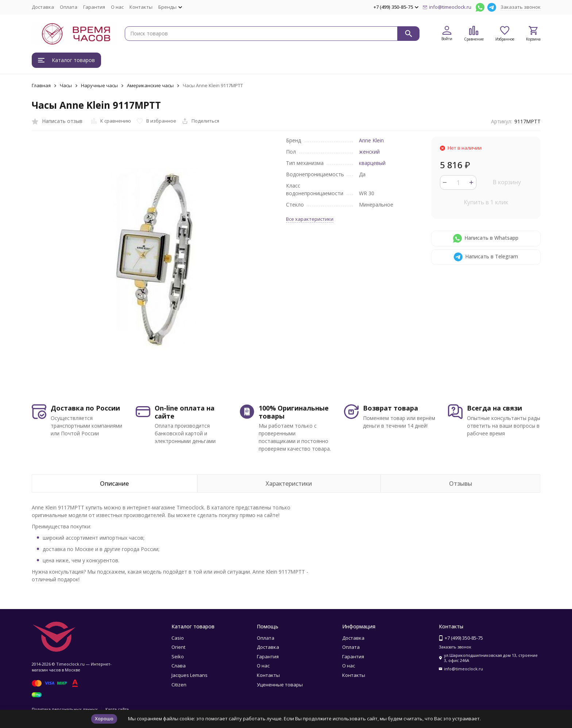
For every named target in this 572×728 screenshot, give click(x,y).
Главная (41, 85)
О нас (117, 7)
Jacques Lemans (190, 675)
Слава (179, 666)
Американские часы (150, 85)
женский (369, 152)
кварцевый (372, 163)
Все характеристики (310, 219)
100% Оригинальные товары (294, 412)
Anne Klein (371, 140)
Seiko (178, 656)
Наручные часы (99, 85)
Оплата (69, 7)
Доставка (43, 7)
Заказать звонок (521, 7)
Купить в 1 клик (486, 202)
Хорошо (104, 719)
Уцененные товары (280, 685)
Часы (66, 85)
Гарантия (94, 7)
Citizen (179, 685)
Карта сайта (117, 709)
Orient (178, 647)
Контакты (141, 7)
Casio (178, 638)
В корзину (507, 182)
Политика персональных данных (65, 709)
